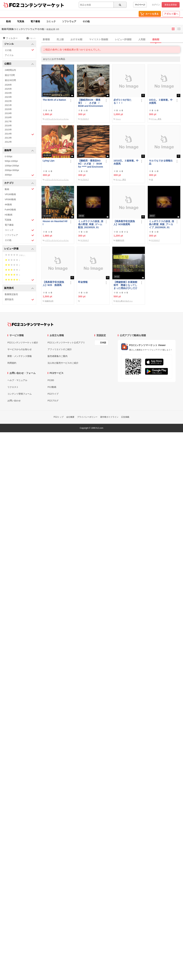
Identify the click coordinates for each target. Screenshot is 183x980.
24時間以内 (10, 70)
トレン (118, 119)
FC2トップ (59, 417)
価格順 (156, 39)
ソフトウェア (69, 21)
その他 (86, 21)
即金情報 (83, 282)
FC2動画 (52, 387)
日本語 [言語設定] (103, 343)
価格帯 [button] (19, 151)
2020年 (8, 109)
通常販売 (19, 300)
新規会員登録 (171, 5)
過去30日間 (10, 80)
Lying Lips (49, 161)
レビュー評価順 (123, 39)
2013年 (8, 138)
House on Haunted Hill (55, 223)
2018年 (8, 117)
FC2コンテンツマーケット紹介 (23, 343)
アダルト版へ (171, 14)
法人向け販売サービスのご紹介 (63, 363)
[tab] (112, 40)
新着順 (46, 39)
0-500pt (8, 156)
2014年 (19, 134)
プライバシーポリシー (87, 417)
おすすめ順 (76, 39)
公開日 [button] (19, 64)
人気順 (142, 39)
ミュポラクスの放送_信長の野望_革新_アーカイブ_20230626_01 (161, 224)
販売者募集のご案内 (58, 356)
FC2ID (51, 380)
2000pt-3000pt (12, 170)
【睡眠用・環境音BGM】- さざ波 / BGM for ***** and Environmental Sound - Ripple (91, 164)
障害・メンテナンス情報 (20, 356)
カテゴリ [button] (19, 183)
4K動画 (8, 205)
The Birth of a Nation (54, 100)
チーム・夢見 (156, 119)
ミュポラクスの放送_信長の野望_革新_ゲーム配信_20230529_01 (91, 224)
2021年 (8, 105)
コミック (51, 21)
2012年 (8, 142)
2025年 (8, 89)
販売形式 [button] (19, 288)
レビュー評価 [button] (19, 249)
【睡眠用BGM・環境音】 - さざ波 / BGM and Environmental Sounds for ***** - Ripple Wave (91, 103)
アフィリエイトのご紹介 (60, 349)
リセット (31, 38)
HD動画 (9, 215)
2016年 (8, 126)
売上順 (60, 39)
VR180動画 (10, 194)
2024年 (8, 93)
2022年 (8, 101)
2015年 (8, 130)
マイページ (140, 5)
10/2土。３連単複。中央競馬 (161, 101)
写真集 (21, 21)
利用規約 (12, 363)
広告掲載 (125, 417)
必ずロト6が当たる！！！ (123, 101)
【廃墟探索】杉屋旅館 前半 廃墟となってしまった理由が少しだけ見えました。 (126, 285)
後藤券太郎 (120, 240)
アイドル (9, 55)
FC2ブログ (53, 401)
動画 (8, 21)
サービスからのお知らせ (20, 349)
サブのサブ (85, 119)
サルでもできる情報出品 (161, 162)
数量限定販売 (11, 294)
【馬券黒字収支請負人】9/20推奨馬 (124, 223)
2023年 (8, 97)
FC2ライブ (53, 394)
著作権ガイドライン (109, 417)
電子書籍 (35, 21)
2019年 (8, 113)
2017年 (8, 121)
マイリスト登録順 (99, 39)
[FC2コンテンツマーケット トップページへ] (30, 324)
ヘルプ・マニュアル (17, 380)
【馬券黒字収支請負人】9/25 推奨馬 (53, 284)
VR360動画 (10, 199)
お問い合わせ (14, 401)
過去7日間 (10, 75)
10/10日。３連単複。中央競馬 (126, 162)
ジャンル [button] (19, 44)
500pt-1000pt (11, 161)
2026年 (8, 85)
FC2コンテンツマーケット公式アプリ (66, 343)
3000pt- (19, 175)
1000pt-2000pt (12, 166)
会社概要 (70, 417)
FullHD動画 (10, 210)
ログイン (156, 5)
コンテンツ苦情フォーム (20, 394)
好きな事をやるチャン (124, 301)
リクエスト (13, 387)
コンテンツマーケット (42, 5)
